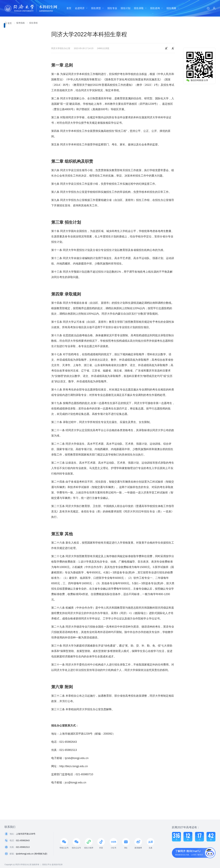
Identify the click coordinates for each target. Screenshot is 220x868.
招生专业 (112, 8)
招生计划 (126, 8)
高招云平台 (47, 865)
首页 (69, 8)
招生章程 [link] (33, 23)
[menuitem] (69, 8)
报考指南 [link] (21, 23)
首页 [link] (8, 23)
